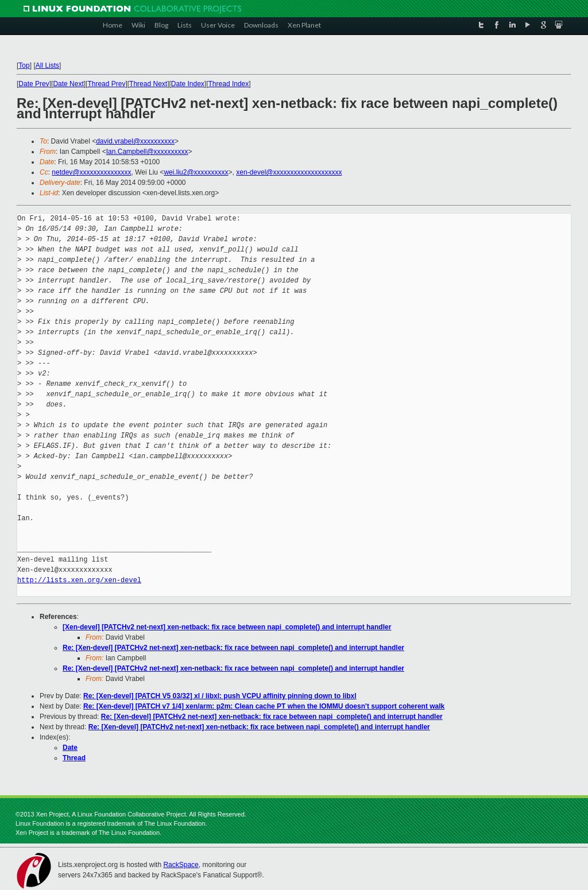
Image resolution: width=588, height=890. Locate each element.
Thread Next (148, 84)
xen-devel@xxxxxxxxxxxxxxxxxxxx (289, 172)
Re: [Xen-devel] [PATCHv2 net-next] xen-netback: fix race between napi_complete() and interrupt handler (233, 648)
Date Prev (34, 84)
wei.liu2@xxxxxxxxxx (196, 172)
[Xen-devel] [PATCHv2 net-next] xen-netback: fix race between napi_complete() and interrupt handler (227, 627)
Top (24, 65)
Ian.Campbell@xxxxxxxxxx (147, 152)
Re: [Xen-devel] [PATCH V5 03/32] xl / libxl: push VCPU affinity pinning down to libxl (220, 696)
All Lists (47, 65)
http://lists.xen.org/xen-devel (79, 580)
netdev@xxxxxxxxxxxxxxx (91, 172)
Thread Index (229, 84)
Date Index (188, 84)
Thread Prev (106, 84)
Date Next (68, 84)
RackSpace (181, 865)
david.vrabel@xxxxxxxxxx (135, 141)
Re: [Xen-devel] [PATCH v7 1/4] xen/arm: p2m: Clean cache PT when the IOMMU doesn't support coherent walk (264, 706)
